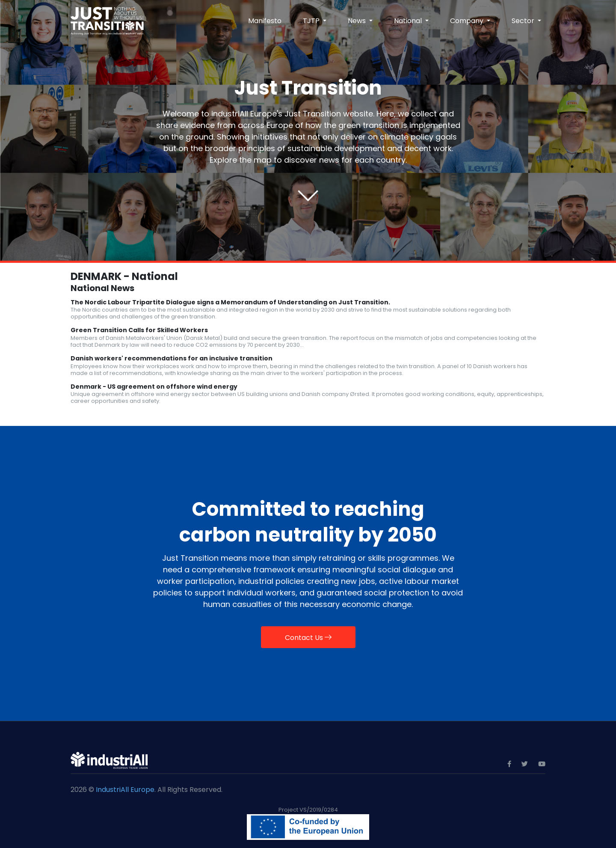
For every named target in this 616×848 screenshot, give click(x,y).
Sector (524, 21)
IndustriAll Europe (125, 790)
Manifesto (265, 21)
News (358, 21)
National (409, 21)
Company (468, 21)
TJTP (312, 21)
